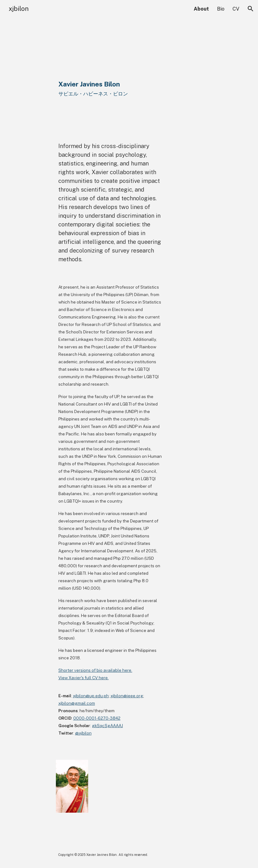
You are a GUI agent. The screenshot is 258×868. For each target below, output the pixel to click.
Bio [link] (221, 9)
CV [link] (236, 9)
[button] (251, 9)
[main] (129, 74)
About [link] (201, 9)
